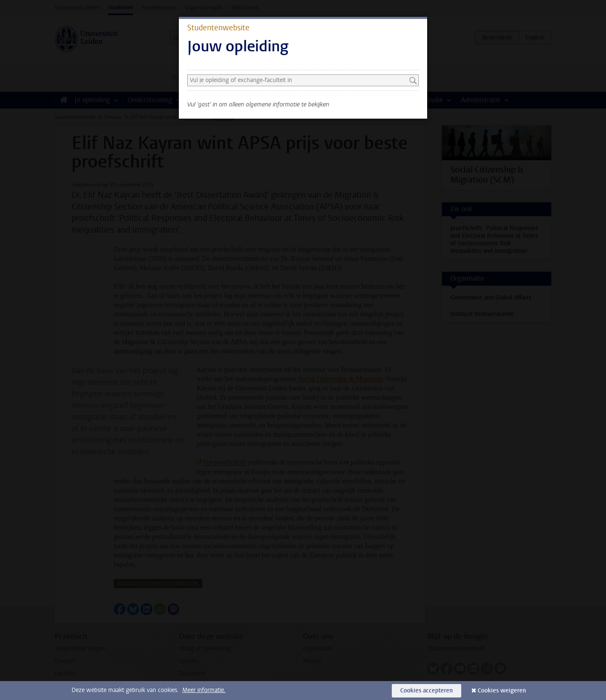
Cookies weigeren (502, 691)
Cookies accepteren (427, 691)
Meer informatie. (204, 690)
